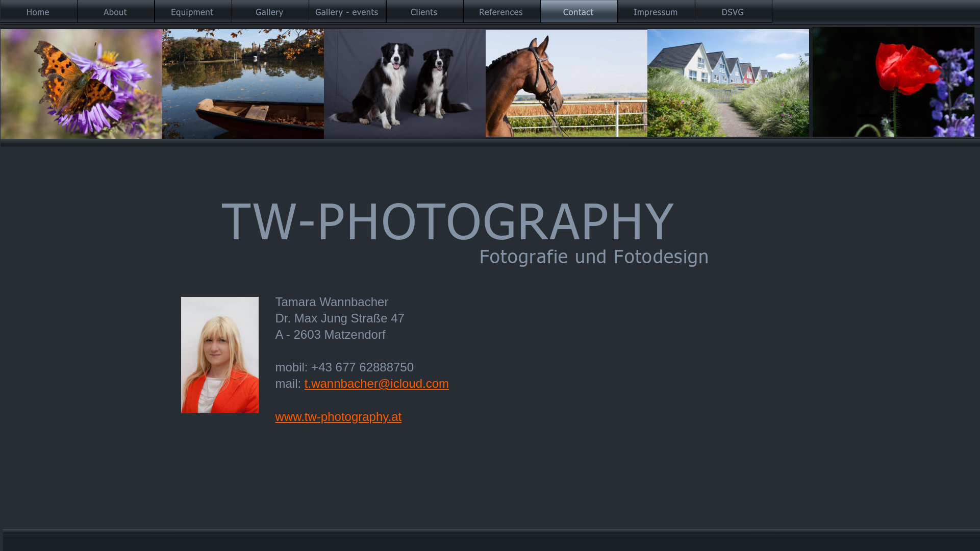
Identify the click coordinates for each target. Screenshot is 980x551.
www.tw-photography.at (339, 417)
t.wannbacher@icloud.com (377, 383)
